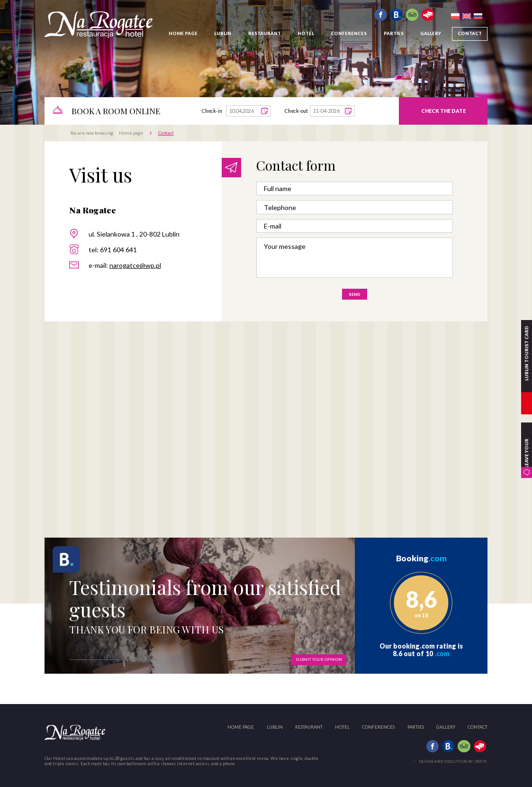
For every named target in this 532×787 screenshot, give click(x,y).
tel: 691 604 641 (113, 250)
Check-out (296, 111)
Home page (131, 133)
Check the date (443, 111)
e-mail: (125, 265)
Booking (421, 558)
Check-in (212, 111)
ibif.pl (481, 761)
